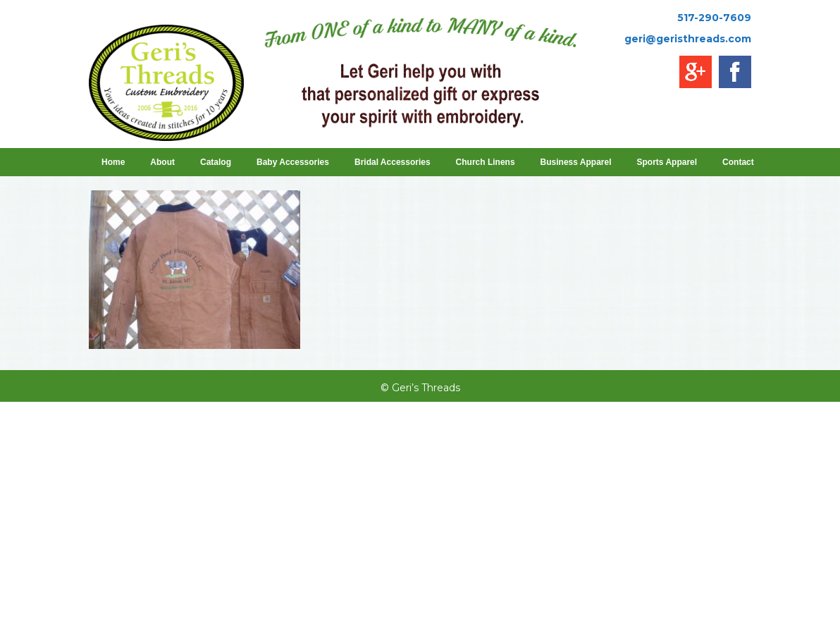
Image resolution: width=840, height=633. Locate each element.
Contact (738, 162)
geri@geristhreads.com (688, 39)
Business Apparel (576, 162)
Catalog (216, 162)
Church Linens (486, 162)
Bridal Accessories (393, 162)
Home (113, 162)
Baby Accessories (293, 162)
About (162, 162)
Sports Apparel (667, 162)
